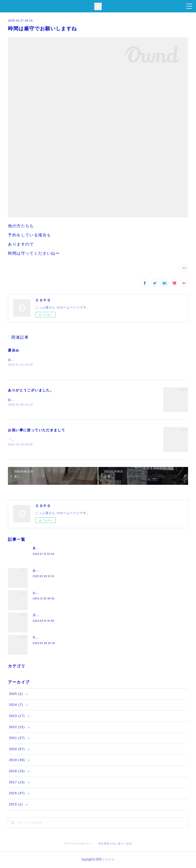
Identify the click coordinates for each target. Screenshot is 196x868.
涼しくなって (43, 616)
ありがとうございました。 (31, 391)
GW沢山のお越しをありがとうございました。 (67, 638)
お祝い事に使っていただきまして (37, 431)
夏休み (14, 350)
